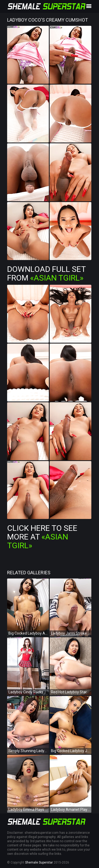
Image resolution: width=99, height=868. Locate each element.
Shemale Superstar (39, 862)
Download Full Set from (46, 273)
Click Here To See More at (42, 537)
